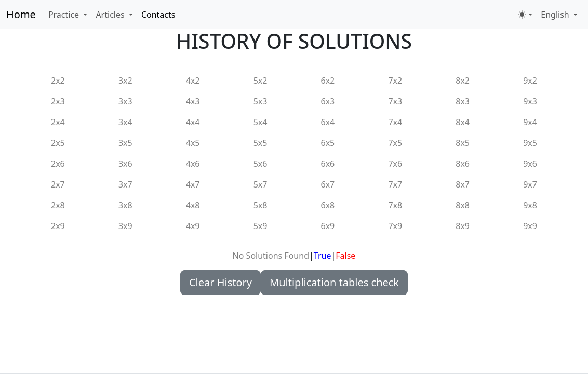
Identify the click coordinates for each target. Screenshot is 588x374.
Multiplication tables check (334, 282)
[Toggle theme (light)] (525, 15)
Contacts (158, 15)
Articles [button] (111, 15)
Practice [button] (65, 15)
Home (21, 14)
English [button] (556, 15)
